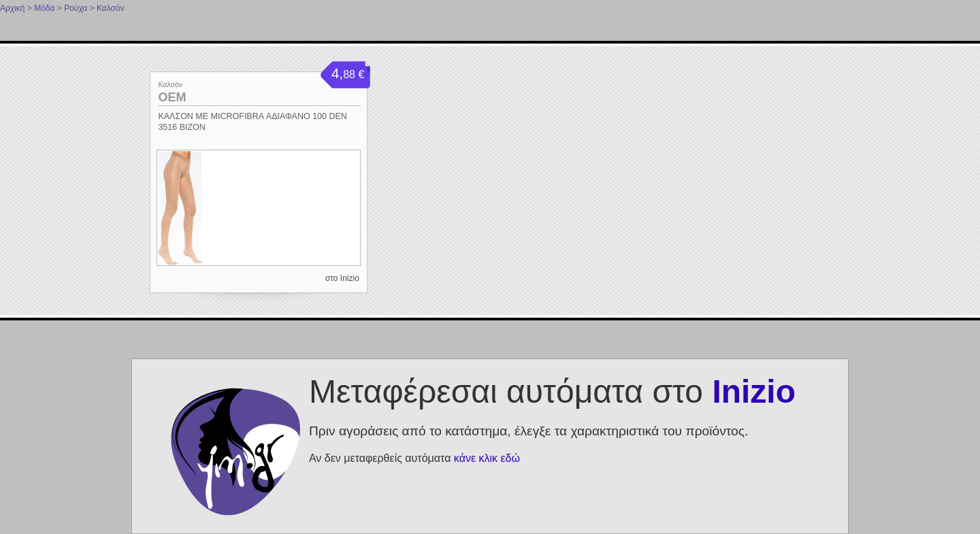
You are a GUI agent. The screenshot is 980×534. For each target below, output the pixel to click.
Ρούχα (76, 8)
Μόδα (44, 8)
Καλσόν (111, 8)
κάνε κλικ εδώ (487, 458)
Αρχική (12, 8)
